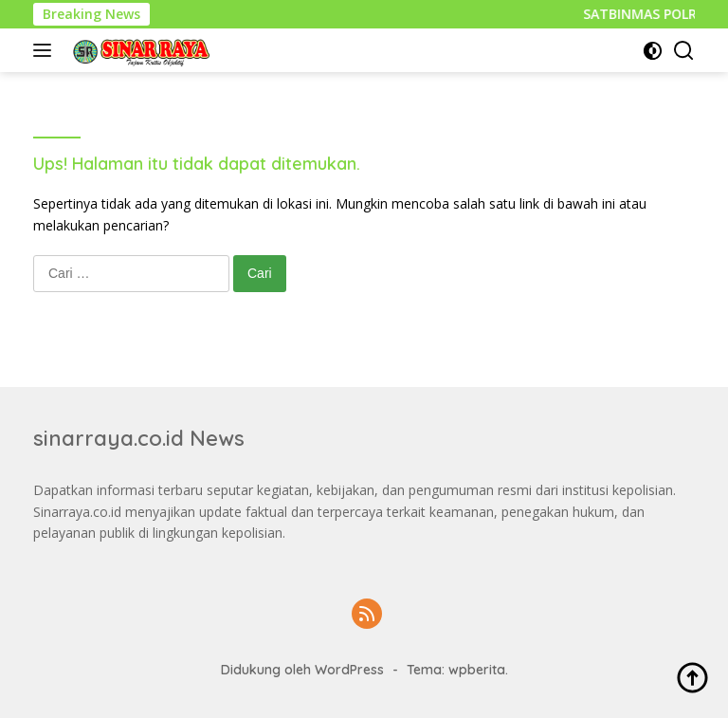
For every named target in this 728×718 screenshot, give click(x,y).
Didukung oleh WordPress (302, 670)
